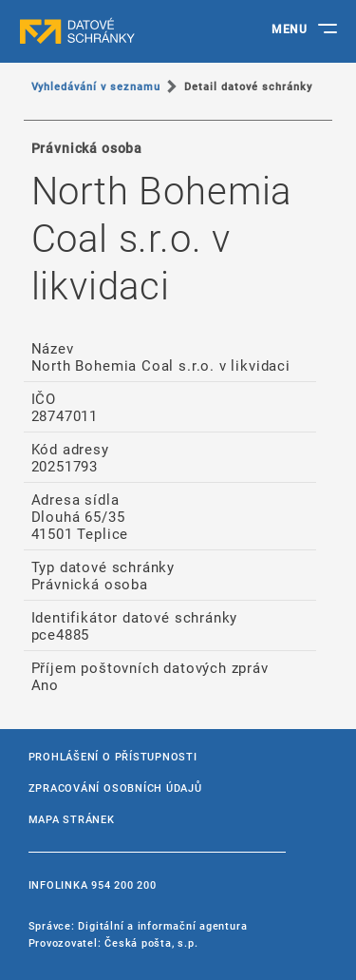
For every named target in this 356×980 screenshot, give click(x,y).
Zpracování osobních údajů (115, 788)
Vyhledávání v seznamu (96, 86)
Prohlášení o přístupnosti (113, 756)
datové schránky (114, 31)
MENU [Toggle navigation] (289, 29)
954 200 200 (123, 884)
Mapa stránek (72, 819)
